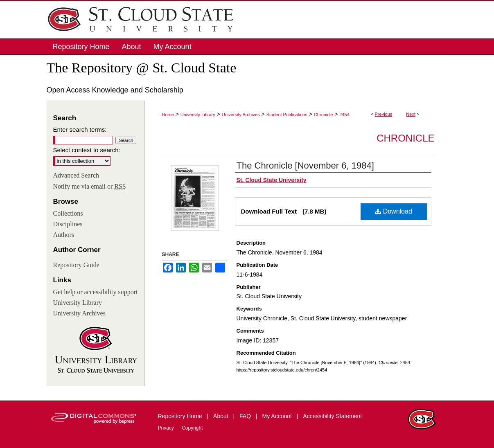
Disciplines (68, 224)
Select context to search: (87, 150)
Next (411, 114)
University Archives (241, 115)
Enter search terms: (80, 129)
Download (394, 211)
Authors (64, 235)
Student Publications (287, 115)
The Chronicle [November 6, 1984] (305, 165)
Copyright (192, 428)
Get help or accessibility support (96, 292)
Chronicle (323, 115)
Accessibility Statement (332, 416)
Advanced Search (76, 175)
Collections (68, 213)
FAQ (246, 416)
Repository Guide (76, 265)
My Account (278, 416)
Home (168, 115)
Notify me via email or (90, 187)
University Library (198, 115)
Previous (384, 114)
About (221, 416)
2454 (344, 115)
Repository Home (181, 416)
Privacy (167, 428)
